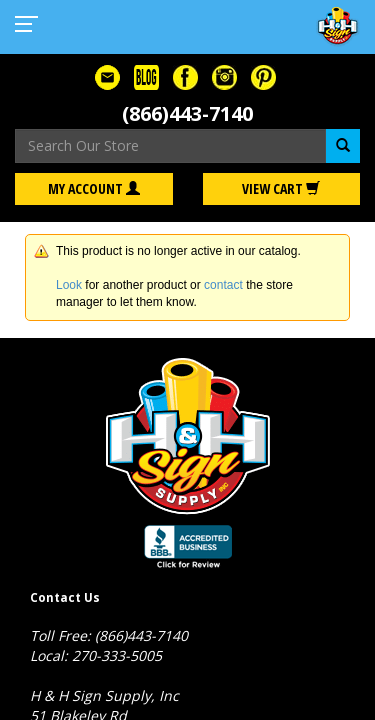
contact (223, 285)
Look (69, 285)
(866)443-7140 (187, 113)
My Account (94, 188)
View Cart (281, 188)
